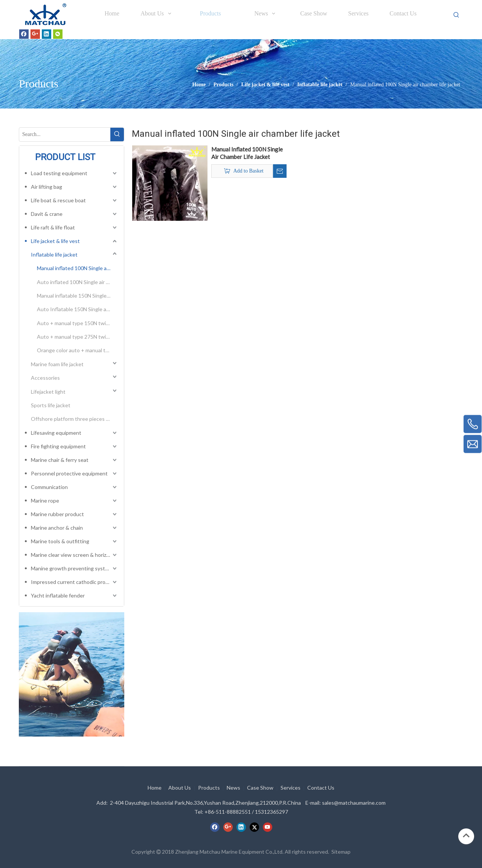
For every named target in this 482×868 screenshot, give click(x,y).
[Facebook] (24, 34)
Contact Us (321, 788)
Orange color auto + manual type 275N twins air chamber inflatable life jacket (78, 350)
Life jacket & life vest (55, 241)
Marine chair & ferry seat (60, 460)
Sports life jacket (51, 405)
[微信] (58, 34)
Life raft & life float (53, 227)
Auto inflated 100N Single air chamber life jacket (78, 282)
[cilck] (72, 674)
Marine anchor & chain (57, 528)
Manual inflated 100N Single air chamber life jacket (78, 268)
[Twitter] (254, 827)
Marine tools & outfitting (60, 541)
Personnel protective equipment (69, 473)
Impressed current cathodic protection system (75, 582)
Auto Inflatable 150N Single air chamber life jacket (78, 309)
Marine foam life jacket (57, 364)
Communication (49, 487)
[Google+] (35, 34)
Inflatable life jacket (54, 254)
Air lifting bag (47, 187)
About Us (180, 788)
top (466, 836)
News (233, 788)
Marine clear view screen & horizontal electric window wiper (75, 555)
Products (209, 788)
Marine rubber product (57, 514)
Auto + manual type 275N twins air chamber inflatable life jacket (78, 337)
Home (155, 788)
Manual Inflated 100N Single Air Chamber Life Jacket (247, 153)
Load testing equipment (59, 173)
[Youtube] (268, 827)
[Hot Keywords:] (456, 15)
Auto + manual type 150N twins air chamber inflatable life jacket (78, 323)
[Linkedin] (47, 34)
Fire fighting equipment (58, 446)
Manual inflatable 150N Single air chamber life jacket (78, 296)
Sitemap (341, 852)
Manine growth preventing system (72, 568)
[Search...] (65, 134)
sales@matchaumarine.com (354, 803)
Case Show (260, 788)
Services (291, 788)
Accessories (45, 378)
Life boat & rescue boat (58, 200)
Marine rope (45, 500)
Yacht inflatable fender (58, 595)
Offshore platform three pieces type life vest (75, 419)
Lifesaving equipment (56, 433)
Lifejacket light (48, 392)
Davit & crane (47, 214)
